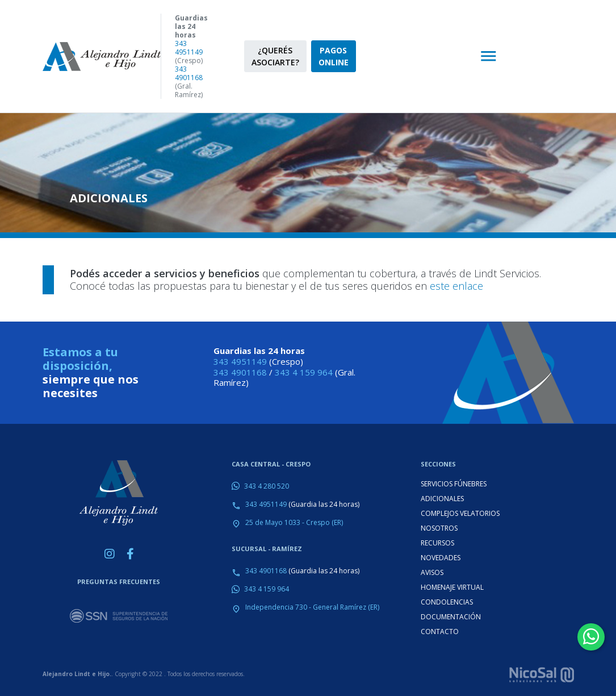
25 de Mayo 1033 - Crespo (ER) (294, 522)
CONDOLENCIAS (447, 602)
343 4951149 (189, 48)
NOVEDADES (441, 558)
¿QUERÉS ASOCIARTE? (275, 56)
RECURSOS (437, 543)
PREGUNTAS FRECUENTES (119, 582)
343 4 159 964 (304, 372)
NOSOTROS (439, 528)
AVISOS (432, 572)
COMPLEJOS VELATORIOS (460, 513)
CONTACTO (440, 632)
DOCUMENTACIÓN (451, 617)
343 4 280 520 (267, 486)
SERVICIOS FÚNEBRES (454, 484)
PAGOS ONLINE (334, 56)
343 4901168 (189, 73)
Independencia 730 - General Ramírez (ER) (312, 607)
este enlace (456, 286)
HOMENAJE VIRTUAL (452, 587)
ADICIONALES (442, 499)
